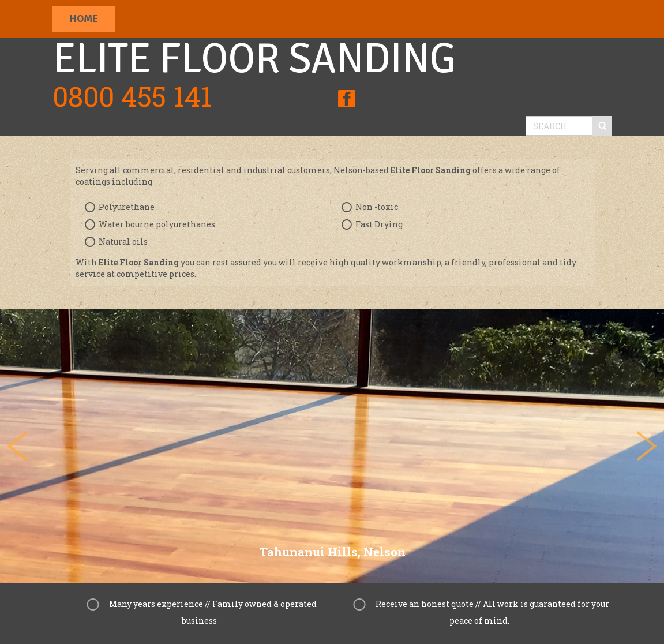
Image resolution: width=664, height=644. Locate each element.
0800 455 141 (132, 96)
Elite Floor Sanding (254, 59)
